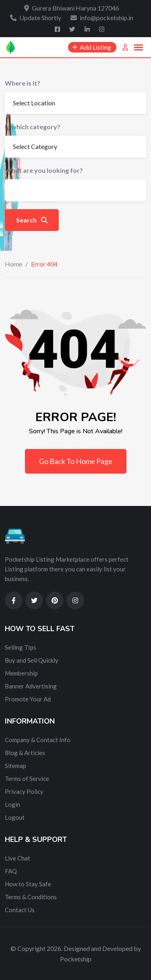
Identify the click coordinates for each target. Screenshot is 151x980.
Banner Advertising (31, 686)
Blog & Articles (25, 753)
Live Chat (18, 858)
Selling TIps (21, 647)
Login (12, 804)
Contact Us (20, 910)
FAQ (11, 871)
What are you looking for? (44, 170)
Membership (21, 673)
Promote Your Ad (28, 699)
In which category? (33, 127)
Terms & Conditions (31, 897)
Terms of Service (27, 779)
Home (13, 264)
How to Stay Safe (28, 884)
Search (32, 220)
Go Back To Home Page (76, 461)
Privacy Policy (24, 791)
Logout (15, 817)
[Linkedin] (88, 29)
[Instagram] (102, 29)
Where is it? (23, 83)
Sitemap (16, 766)
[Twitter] (73, 29)
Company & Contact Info (38, 740)
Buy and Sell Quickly (32, 660)
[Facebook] (58, 29)
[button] (139, 48)
